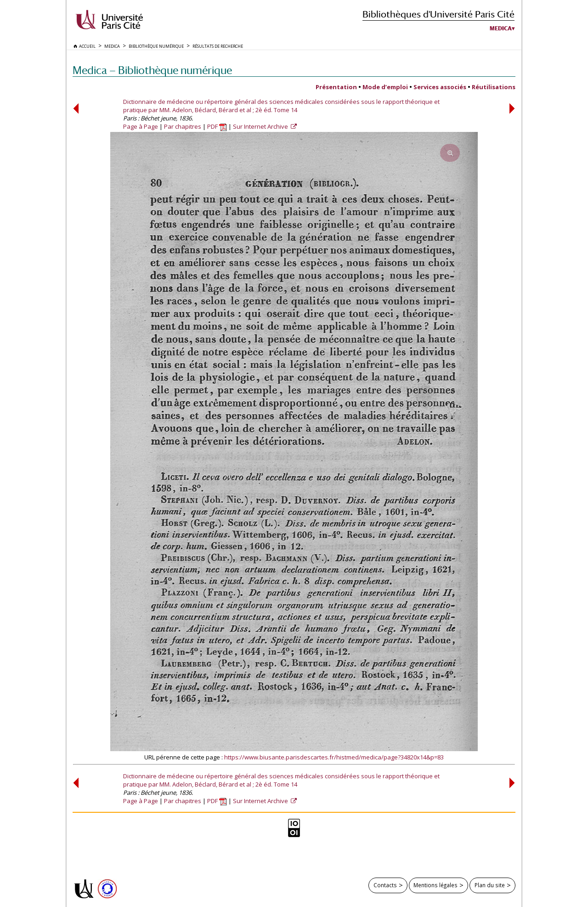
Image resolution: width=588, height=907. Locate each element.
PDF (217, 126)
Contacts (385, 885)
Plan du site (490, 885)
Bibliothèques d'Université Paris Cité (438, 14)
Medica (501, 29)
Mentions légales (435, 885)
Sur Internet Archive (261, 126)
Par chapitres (183, 126)
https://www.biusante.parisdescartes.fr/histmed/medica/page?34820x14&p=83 (334, 757)
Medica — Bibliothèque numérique (152, 70)
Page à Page (141, 126)
